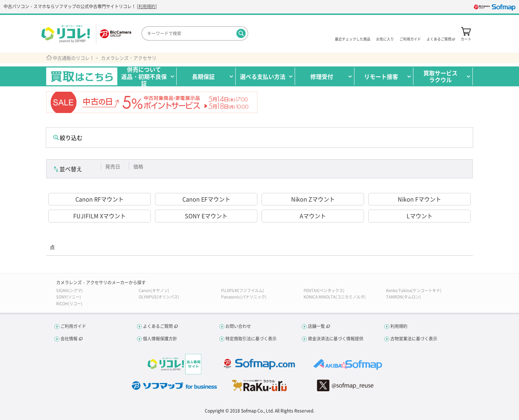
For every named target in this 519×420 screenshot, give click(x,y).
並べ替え (71, 169)
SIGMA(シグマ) (69, 290)
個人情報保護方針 (160, 339)
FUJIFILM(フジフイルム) (243, 290)
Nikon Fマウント (419, 199)
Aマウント (313, 216)
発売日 (113, 166)
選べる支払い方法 (263, 76)
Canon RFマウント (100, 199)
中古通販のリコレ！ (73, 58)
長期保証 (203, 76)
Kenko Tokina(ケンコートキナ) (414, 290)
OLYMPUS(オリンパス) (159, 297)
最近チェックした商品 (353, 39)
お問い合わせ (238, 326)
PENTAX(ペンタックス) (324, 290)
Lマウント (420, 216)
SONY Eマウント (206, 216)
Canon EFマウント (206, 199)
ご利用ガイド (410, 39)
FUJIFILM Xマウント (100, 216)
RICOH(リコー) (69, 304)
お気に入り (385, 39)
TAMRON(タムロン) (403, 297)
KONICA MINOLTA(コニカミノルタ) (335, 297)
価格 (138, 166)
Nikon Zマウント (313, 199)
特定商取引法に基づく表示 (251, 339)
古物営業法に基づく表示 (414, 339)
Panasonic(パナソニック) (244, 297)
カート (466, 39)
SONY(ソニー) (69, 297)
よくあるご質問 (158, 326)
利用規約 (147, 6)
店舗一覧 (316, 326)
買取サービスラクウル (440, 76)
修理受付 (322, 76)
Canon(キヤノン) (154, 290)
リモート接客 (381, 76)
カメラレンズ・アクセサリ (129, 58)
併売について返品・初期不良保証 (144, 76)
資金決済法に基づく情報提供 (336, 339)
